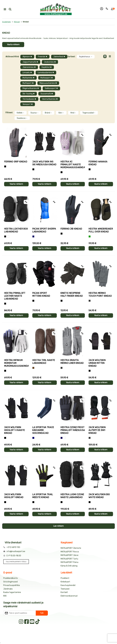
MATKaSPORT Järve (69, 555)
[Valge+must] (65, 438)
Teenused (65, 589)
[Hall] (90, 301)
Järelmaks (8, 589)
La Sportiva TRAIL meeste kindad (43, 496)
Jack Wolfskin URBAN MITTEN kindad (97, 363)
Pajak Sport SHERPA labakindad (44, 230)
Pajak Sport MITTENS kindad (41, 294)
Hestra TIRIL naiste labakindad (44, 362)
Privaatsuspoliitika (12, 585)
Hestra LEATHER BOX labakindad (16, 230)
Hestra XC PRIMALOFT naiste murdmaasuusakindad (73, 165)
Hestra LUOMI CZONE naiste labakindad (72, 496)
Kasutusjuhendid (68, 585)
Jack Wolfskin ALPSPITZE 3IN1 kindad (97, 430)
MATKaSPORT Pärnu (69, 562)
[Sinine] (33, 236)
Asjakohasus (86, 57)
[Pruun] (33, 368)
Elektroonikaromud (69, 596)
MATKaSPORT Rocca (70, 552)
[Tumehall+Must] (5, 166)
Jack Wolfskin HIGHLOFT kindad (14, 496)
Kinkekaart (65, 582)
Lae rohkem (58, 526)
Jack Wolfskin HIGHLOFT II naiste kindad (15, 430)
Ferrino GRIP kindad (16, 162)
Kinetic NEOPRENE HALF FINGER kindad (72, 294)
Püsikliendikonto (11, 578)
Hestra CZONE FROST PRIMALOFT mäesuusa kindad (73, 430)
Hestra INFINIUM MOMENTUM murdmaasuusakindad (16, 363)
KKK (5, 596)
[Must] (33, 169)
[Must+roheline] (33, 502)
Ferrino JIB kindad (71, 229)
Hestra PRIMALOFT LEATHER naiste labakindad (15, 296)
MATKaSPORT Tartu (69, 559)
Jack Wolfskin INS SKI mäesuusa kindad (44, 163)
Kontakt (64, 592)
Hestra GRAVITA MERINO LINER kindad (72, 362)
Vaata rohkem (13, 45)
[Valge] (8, 236)
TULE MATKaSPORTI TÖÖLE (16, 562)
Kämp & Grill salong (69, 566)
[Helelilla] (62, 172)
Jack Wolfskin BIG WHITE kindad (99, 496)
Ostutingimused (10, 582)
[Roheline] (90, 236)
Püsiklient (65, 578)
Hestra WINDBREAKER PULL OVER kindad (101, 230)
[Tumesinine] (62, 438)
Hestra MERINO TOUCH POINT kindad (100, 294)
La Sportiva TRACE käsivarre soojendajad (43, 430)
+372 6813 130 (13, 547)
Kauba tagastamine (12, 592)
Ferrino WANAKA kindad (98, 163)
